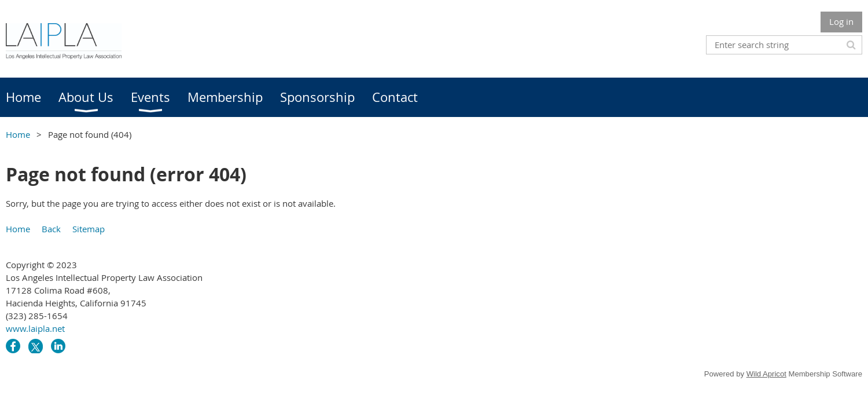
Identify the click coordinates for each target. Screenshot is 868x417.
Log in (841, 21)
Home (18, 134)
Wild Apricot (766, 374)
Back (51, 229)
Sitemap (89, 229)
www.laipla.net (35, 328)
